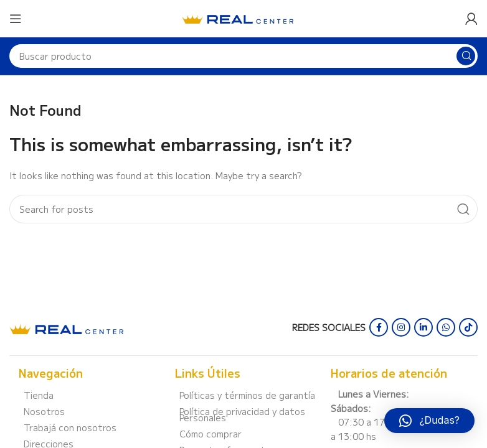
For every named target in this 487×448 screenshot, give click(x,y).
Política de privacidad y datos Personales (242, 414)
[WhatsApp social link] (446, 327)
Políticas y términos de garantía (247, 395)
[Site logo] (238, 17)
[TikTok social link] (468, 327)
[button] (429, 421)
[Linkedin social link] (423, 327)
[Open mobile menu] (16, 19)
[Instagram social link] (401, 327)
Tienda (39, 395)
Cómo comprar (210, 434)
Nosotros (44, 411)
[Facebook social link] (379, 327)
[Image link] (66, 327)
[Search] (243, 56)
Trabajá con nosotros (70, 427)
